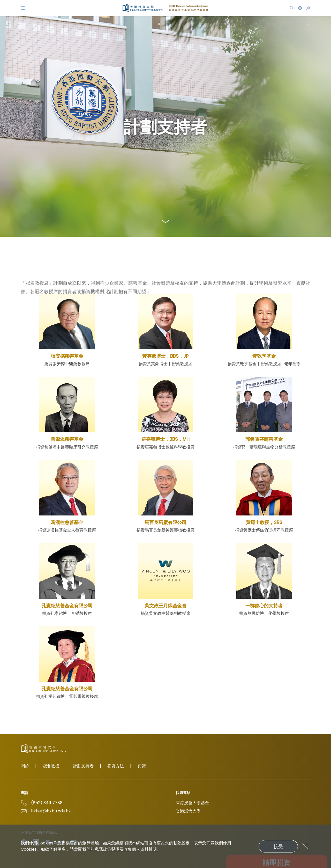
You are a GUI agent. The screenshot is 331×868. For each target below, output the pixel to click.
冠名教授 (51, 766)
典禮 (142, 766)
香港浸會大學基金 (192, 803)
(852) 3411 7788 (47, 803)
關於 (25, 766)
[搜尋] (292, 8)
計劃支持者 (83, 766)
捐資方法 (116, 766)
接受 (278, 846)
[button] (300, 8)
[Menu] (23, 8)
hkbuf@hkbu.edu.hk (51, 811)
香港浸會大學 (188, 811)
